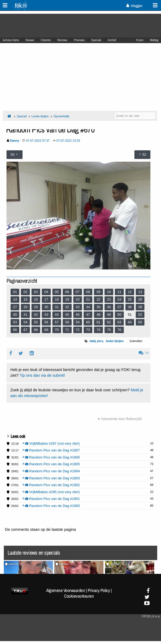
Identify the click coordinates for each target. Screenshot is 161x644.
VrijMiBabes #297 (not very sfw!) (51, 443)
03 (36, 292)
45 (67, 315)
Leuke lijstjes (40, 116)
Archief (112, 40)
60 (88, 322)
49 (109, 315)
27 (15, 307)
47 (88, 315)
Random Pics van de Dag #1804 (51, 471)
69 (46, 330)
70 (57, 330)
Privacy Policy (99, 590)
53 (15, 322)
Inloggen (134, 6)
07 (78, 292)
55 (36, 322)
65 (140, 322)
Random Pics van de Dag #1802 (51, 485)
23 (109, 299)
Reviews (62, 40)
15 (25, 299)
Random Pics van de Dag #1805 (51, 464)
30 (46, 307)
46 (78, 315)
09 (98, 292)
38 (130, 307)
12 (130, 292)
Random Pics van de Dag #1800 (51, 506)
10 (109, 292)
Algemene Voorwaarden (65, 590)
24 (119, 299)
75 (109, 330)
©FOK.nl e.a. (151, 616)
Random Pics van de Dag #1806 (51, 457)
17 (46, 299)
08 (88, 292)
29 (36, 307)
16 (36, 299)
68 (36, 330)
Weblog (154, 40)
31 (57, 307)
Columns (46, 40)
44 (57, 315)
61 (98, 322)
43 (46, 315)
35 (98, 307)
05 (57, 292)
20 (78, 299)
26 (140, 299)
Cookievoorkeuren (79, 596)
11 (119, 292)
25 (130, 299)
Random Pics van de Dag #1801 (51, 499)
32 (67, 307)
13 (140, 292)
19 (67, 299)
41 (25, 315)
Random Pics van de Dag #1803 (51, 478)
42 (36, 315)
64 (130, 322)
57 (57, 322)
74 (98, 330)
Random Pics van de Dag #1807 (51, 450)
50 (119, 315)
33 (78, 307)
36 (109, 307)
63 (119, 322)
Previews (79, 40)
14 (15, 299)
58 (67, 322)
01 (15, 292)
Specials (96, 40)
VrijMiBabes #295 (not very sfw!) (51, 492)
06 (67, 292)
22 (98, 299)
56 (46, 322)
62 (109, 322)
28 (25, 307)
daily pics (96, 341)
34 (88, 307)
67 (25, 330)
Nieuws (30, 40)
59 (78, 322)
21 (88, 299)
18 (57, 299)
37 (119, 307)
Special (22, 116)
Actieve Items (11, 40)
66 (15, 330)
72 (78, 330)
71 (67, 330)
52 (140, 315)
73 (88, 330)
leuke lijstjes (115, 341)
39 (140, 307)
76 (119, 330)
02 (25, 292)
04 (46, 292)
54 (25, 322)
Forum (140, 40)
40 (15, 315)
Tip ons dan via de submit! (42, 375)
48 (98, 315)
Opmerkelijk (61, 116)
